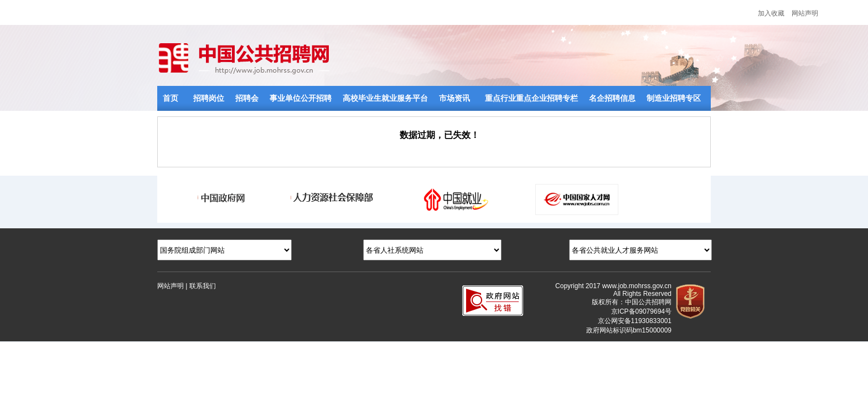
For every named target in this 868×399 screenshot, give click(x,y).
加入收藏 (771, 13)
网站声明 (805, 13)
